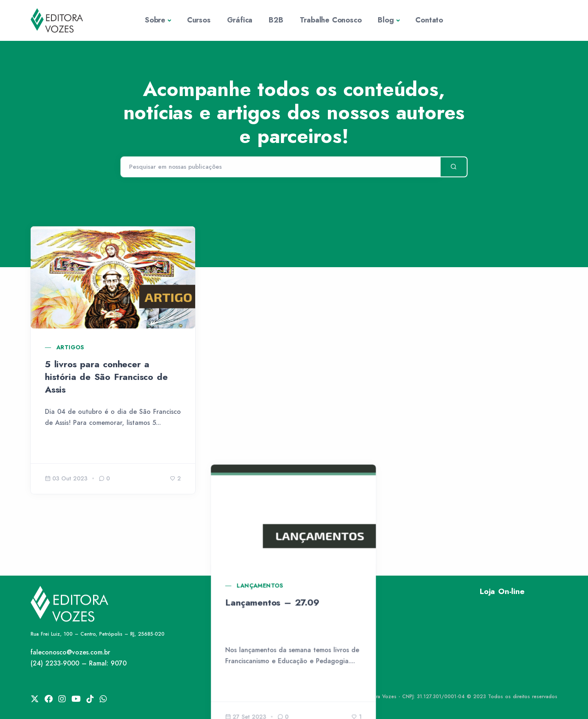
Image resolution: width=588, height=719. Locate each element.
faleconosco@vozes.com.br (70, 652)
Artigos (70, 347)
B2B (276, 20)
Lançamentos (261, 347)
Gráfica (240, 20)
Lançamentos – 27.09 (273, 364)
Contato (429, 20)
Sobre (155, 20)
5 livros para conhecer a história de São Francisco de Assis (106, 377)
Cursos (199, 20)
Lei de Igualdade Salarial (338, 678)
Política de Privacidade (335, 608)
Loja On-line (502, 591)
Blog (386, 20)
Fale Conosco (321, 651)
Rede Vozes (318, 623)
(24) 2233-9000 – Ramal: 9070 (79, 663)
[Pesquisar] (280, 167)
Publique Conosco (327, 664)
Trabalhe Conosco (331, 20)
